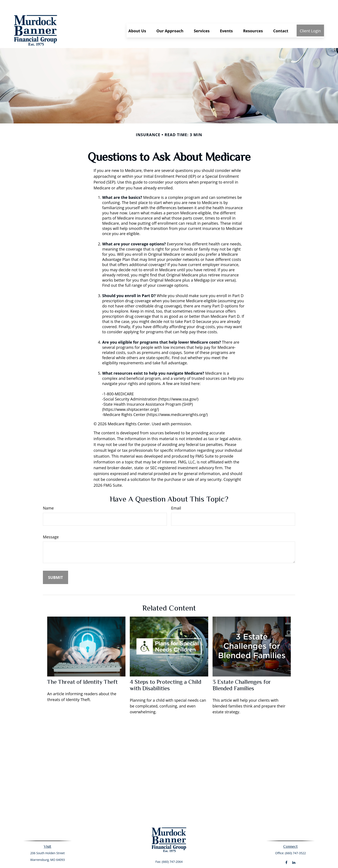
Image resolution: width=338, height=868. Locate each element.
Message (51, 524)
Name (48, 495)
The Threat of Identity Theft (82, 669)
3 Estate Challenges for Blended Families (242, 672)
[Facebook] (286, 850)
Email (176, 495)
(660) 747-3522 (295, 840)
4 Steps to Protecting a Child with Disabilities (166, 672)
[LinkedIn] (294, 850)
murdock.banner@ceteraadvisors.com (169, 856)
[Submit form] (56, 564)
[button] (137, 17)
